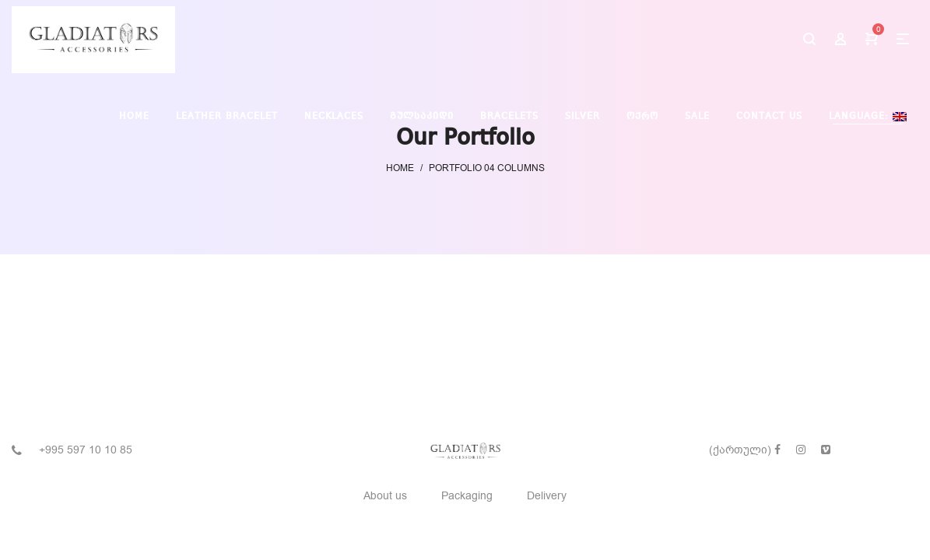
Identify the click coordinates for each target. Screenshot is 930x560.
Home (400, 168)
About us (385, 496)
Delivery (547, 496)
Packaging (467, 496)
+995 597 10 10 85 (86, 450)
